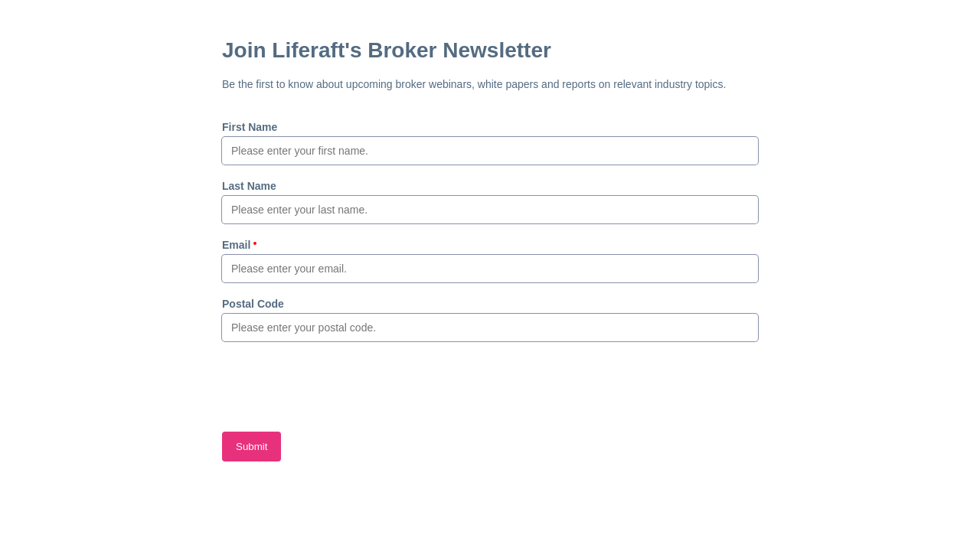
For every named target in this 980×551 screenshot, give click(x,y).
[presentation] (338, 386)
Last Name (249, 186)
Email (236, 245)
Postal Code (253, 304)
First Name (250, 127)
